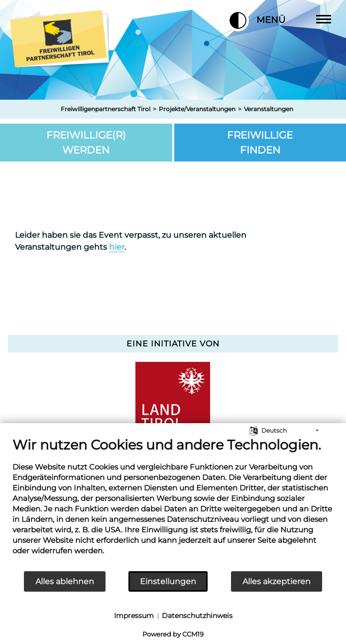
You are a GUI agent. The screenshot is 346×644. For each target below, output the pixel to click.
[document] (173, 503)
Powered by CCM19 (173, 634)
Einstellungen (168, 581)
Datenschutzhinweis (197, 616)
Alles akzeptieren (277, 581)
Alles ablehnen (65, 581)
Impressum (134, 616)
